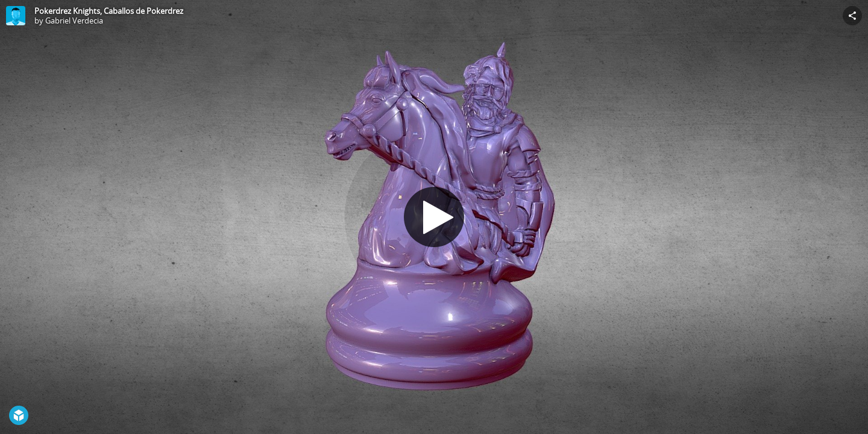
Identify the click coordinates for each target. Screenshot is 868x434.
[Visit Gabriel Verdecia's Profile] (16, 16)
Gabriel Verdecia (74, 20)
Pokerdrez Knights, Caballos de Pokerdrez (109, 11)
